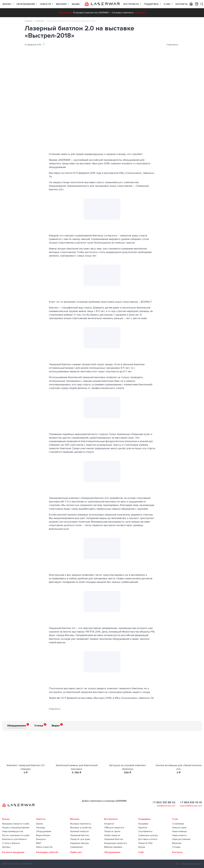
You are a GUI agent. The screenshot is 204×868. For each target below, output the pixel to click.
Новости (46, 4)
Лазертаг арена (112, 831)
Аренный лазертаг (80, 831)
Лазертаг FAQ (145, 843)
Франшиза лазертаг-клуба (16, 824)
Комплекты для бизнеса (14, 839)
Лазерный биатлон (80, 835)
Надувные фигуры (80, 843)
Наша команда (179, 831)
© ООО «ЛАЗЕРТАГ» (23, 864)
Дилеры (6, 847)
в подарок (140, 13)
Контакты (182, 4)
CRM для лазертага (114, 828)
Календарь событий (47, 852)
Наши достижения (181, 839)
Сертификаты (145, 831)
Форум (142, 847)
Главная (28, 21)
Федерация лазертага (116, 843)
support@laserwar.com (191, 806)
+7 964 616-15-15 (191, 802)
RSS (177, 864)
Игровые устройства (81, 828)
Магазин (62, 4)
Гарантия (143, 828)
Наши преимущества (13, 831)
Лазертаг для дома (80, 839)
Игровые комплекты (81, 824)
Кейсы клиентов (44, 847)
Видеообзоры (43, 835)
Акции (76, 4)
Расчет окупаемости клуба (16, 835)
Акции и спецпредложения (16, 828)
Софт (141, 852)
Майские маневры (113, 847)
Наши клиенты (179, 835)
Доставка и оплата (148, 839)
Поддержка (152, 4)
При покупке (65, 13)
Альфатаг (109, 824)
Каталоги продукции (13, 852)
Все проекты (111, 819)
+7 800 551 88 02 (164, 802)
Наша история (179, 828)
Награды (41, 828)
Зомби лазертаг (112, 835)
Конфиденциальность (192, 864)
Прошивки (143, 824)
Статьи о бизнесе (11, 843)
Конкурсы (41, 839)
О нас (167, 4)
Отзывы (176, 847)
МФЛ (39, 843)
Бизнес (7, 4)
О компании (178, 824)
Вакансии (177, 843)
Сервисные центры (148, 835)
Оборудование (26, 4)
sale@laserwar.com (166, 806)
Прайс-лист (76, 852)
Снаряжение (76, 847)
